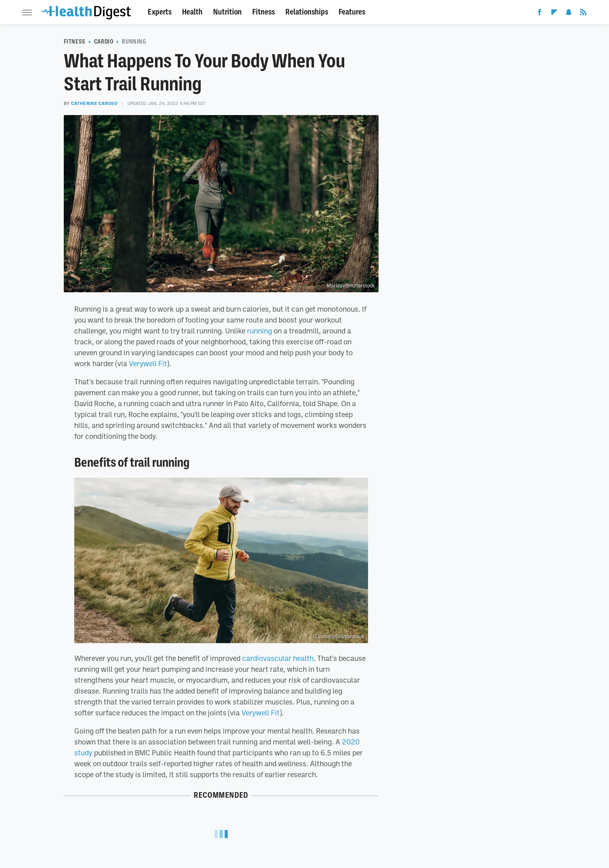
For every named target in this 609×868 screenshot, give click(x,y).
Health (192, 12)
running (260, 331)
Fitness (264, 12)
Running (134, 42)
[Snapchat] (569, 14)
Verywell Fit (148, 363)
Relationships (307, 12)
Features (352, 12)
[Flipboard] (554, 14)
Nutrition (227, 12)
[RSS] (583, 14)
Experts (160, 12)
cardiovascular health (278, 658)
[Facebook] (540, 14)
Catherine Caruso (94, 103)
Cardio (104, 42)
